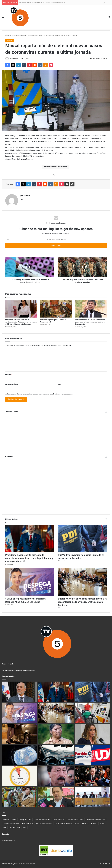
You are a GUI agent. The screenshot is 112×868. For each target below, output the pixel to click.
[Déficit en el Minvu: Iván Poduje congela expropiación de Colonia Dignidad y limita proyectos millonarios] (56, 797)
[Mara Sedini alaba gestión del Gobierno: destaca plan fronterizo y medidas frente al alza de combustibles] (92, 734)
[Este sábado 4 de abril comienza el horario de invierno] (20, 776)
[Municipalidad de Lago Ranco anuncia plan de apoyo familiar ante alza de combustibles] (92, 797)
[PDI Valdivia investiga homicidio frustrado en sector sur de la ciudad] (82, 539)
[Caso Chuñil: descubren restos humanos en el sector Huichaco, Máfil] (56, 734)
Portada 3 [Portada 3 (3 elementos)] (94, 824)
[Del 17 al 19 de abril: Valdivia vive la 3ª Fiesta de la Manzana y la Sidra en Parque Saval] (20, 797)
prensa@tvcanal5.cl (8, 841)
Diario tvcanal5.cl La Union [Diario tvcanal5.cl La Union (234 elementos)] (75, 820)
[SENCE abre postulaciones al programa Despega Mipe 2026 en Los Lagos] (30, 582)
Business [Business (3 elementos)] (6, 820)
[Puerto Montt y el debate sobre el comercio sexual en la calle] (20, 734)
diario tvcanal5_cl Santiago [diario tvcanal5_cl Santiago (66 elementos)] (44, 824)
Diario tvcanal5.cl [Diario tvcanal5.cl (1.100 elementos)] (58, 820)
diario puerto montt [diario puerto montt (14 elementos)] (25, 820)
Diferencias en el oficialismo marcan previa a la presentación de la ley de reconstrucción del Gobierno (82, 602)
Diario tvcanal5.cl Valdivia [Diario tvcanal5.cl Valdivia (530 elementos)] (11, 824)
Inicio (8, 35)
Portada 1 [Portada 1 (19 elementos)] (85, 824)
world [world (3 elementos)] (25, 828)
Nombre (9, 374)
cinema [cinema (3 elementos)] (14, 820)
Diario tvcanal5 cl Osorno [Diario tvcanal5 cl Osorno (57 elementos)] (42, 820)
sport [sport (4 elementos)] (102, 824)
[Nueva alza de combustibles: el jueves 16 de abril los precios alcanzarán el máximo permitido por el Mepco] (92, 713)
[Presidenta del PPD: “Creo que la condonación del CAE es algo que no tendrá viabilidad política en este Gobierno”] (21, 309)
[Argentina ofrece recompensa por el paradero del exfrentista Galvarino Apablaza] (56, 776)
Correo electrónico (12, 384)
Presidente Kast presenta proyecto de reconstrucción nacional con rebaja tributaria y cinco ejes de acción (29, 558)
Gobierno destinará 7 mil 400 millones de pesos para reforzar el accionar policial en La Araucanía (90, 322)
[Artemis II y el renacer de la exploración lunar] (20, 755)
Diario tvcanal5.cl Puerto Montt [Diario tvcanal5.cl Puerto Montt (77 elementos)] (96, 820)
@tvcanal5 (13, 59)
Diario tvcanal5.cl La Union (56, 167)
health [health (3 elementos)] (77, 824)
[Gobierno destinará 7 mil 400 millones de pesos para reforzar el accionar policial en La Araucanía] (91, 309)
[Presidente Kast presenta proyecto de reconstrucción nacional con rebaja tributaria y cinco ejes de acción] (30, 539)
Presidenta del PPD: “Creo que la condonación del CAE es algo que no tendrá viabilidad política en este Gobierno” (21, 322)
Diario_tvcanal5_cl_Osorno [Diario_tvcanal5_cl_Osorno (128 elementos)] (64, 824)
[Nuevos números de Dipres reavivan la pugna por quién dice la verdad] (92, 776)
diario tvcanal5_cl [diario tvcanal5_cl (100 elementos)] (27, 824)
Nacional (15, 35)
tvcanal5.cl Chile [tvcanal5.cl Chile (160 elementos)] (15, 828)
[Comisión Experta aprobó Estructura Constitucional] (56, 309)
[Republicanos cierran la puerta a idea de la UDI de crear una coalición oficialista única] (92, 755)
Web (60, 384)
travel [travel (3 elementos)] (5, 828)
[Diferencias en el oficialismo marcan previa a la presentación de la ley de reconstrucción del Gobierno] (82, 582)
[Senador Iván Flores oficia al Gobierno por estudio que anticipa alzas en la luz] (20, 692)
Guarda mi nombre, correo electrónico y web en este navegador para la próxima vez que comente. (40, 394)
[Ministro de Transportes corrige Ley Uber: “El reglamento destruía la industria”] (56, 755)
